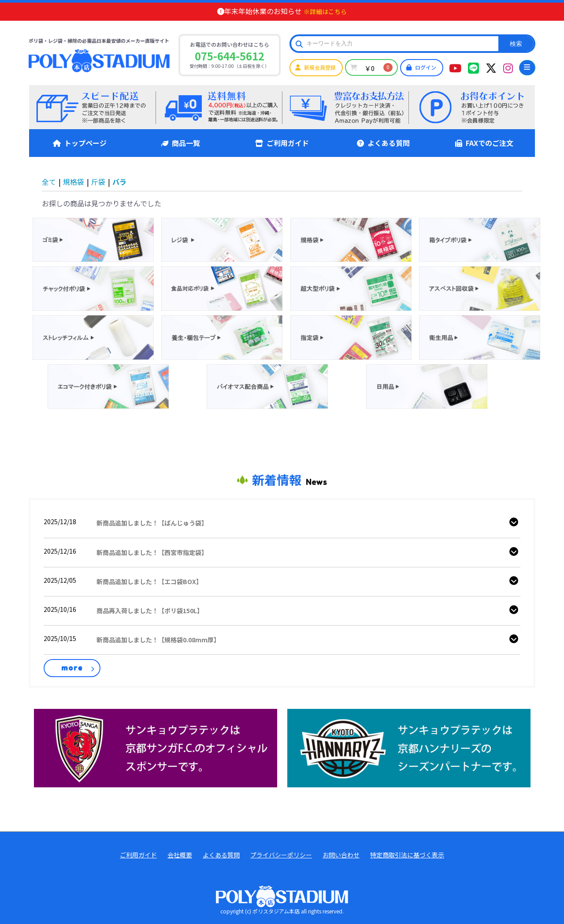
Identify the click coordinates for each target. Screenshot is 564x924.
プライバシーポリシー (281, 855)
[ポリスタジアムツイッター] (491, 67)
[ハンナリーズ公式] (409, 747)
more (72, 668)
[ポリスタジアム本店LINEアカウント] (473, 67)
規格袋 (74, 182)
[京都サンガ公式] (156, 747)
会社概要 (180, 855)
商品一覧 (181, 143)
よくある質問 (383, 143)
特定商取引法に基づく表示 (407, 855)
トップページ (80, 143)
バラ (119, 182)
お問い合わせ (341, 855)
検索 (516, 44)
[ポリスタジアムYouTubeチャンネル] (455, 67)
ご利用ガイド (282, 143)
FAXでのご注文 (484, 143)
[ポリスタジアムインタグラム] (508, 67)
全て (49, 182)
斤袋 (98, 182)
